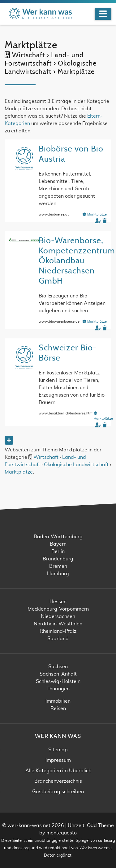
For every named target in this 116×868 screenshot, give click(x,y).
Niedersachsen (58, 616)
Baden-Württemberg (58, 537)
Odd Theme (100, 826)
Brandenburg (58, 559)
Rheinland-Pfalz (58, 631)
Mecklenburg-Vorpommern (58, 609)
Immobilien (58, 701)
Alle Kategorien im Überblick (58, 771)
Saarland (58, 639)
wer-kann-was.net (29, 826)
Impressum (58, 760)
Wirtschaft (46, 457)
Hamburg (58, 574)
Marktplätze (95, 214)
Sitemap (58, 750)
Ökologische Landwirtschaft (76, 465)
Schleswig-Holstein (58, 681)
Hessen (58, 602)
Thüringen (58, 689)
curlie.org (107, 841)
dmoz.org (21, 848)
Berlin (58, 551)
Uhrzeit (76, 826)
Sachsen (58, 667)
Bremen (58, 566)
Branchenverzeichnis (58, 781)
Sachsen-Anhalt (58, 674)
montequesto (62, 833)
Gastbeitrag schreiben (58, 792)
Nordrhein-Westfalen (58, 624)
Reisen (58, 709)
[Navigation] (103, 14)
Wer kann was (92, 848)
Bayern (58, 544)
